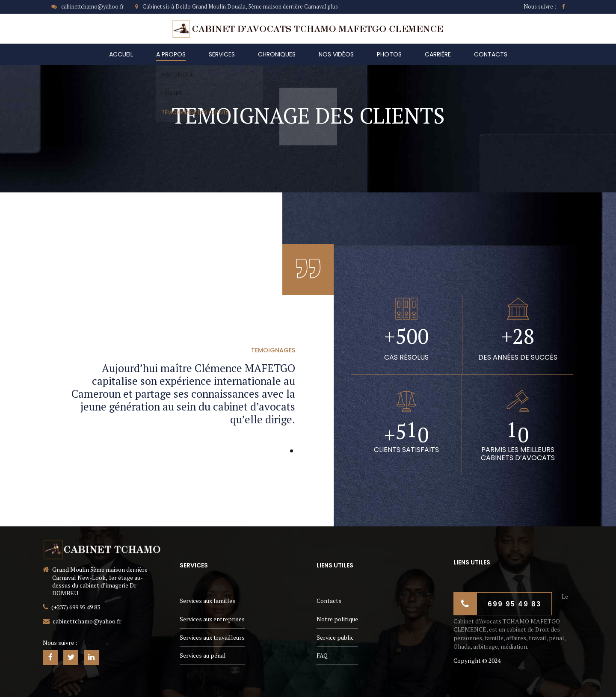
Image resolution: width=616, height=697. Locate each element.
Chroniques (277, 54)
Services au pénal (203, 655)
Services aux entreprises (212, 619)
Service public (335, 637)
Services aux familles (207, 601)
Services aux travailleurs (212, 637)
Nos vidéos (336, 54)
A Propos (171, 54)
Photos (389, 54)
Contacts (491, 54)
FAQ (322, 655)
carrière (438, 54)
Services (222, 54)
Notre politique (337, 619)
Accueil (121, 54)
